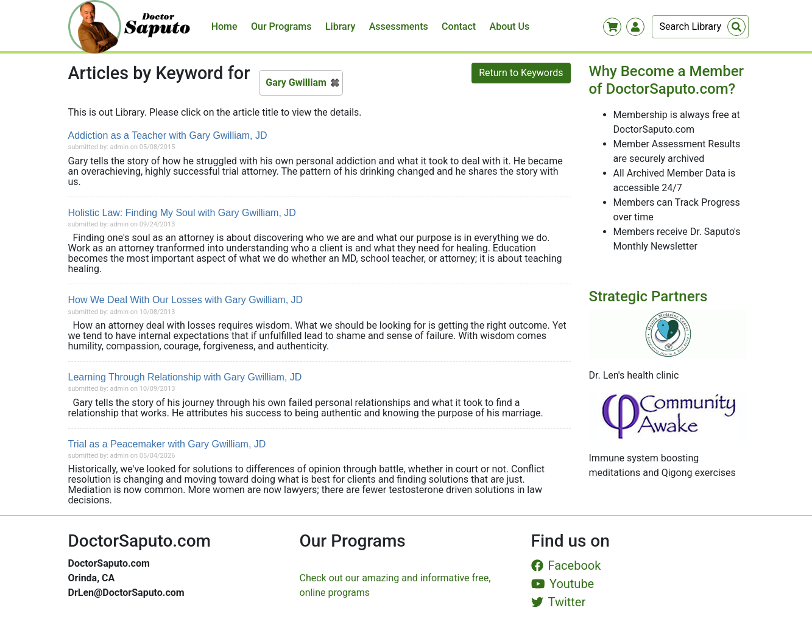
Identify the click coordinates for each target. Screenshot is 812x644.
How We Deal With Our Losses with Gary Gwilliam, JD (186, 300)
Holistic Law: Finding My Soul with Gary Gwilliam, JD (182, 213)
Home (224, 26)
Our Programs (281, 26)
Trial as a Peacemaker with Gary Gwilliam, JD (167, 444)
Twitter (559, 602)
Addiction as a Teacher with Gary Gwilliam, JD (168, 135)
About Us (510, 26)
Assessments (399, 26)
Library (340, 26)
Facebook (566, 565)
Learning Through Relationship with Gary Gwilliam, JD (185, 377)
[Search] (700, 27)
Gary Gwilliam (296, 82)
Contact (459, 26)
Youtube (563, 584)
